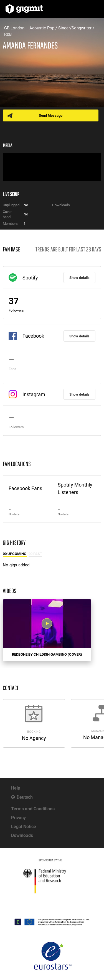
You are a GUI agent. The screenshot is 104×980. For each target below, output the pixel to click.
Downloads (22, 835)
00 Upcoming (15, 554)
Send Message (51, 115)
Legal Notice (24, 827)
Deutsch (25, 797)
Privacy (18, 818)
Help (16, 788)
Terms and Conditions (33, 809)
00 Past (35, 554)
